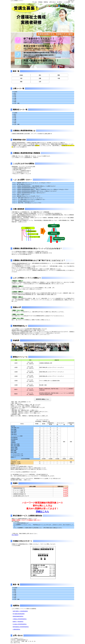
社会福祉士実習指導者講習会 (20, 624)
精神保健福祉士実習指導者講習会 (21, 627)
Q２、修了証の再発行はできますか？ (23, 184)
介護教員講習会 (16, 629)
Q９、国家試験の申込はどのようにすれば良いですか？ (27, 196)
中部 (21, 78)
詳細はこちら (42, 511)
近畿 (40, 78)
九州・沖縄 (17, 103)
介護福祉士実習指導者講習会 (20, 619)
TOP (72, 2)
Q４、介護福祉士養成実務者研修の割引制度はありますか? (28, 188)
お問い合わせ (52, 2)
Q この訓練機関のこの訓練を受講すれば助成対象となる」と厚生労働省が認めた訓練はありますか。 (39, 528)
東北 (40, 75)
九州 (40, 82)
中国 (59, 78)
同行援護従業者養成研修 (19, 614)
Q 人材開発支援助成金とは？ (22, 523)
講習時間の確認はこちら (42, 399)
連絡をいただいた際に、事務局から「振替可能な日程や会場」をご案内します (43, 203)
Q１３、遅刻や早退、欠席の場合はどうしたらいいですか (28, 203)
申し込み (35, 2)
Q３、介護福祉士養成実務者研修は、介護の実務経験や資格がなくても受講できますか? (35, 186)
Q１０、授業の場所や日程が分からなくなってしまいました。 (29, 198)
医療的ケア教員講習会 (18, 622)
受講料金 (46, 2)
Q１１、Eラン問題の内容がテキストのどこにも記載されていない (30, 199)
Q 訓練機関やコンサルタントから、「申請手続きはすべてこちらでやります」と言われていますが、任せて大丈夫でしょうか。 (44, 525)
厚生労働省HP (15, 535)
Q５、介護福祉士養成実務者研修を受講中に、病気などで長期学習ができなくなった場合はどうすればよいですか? (41, 189)
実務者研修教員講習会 (18, 616)
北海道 (21, 75)
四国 (21, 82)
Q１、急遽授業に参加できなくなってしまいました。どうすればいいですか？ (32, 183)
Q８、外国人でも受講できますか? (22, 194)
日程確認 (40, 2)
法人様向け (60, 2)
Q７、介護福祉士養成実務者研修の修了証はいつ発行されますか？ (30, 193)
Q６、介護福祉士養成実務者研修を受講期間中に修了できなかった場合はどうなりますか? (35, 191)
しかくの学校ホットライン (17, 1)
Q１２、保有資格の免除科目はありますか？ (25, 201)
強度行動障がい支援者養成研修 (20, 611)
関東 (59, 75)
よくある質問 (67, 2)
